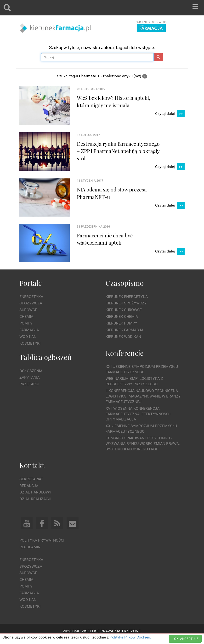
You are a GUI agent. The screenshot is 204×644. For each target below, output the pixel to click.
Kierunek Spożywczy (126, 303)
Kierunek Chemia (122, 316)
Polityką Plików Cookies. (130, 637)
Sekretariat (31, 479)
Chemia (26, 316)
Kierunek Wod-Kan (123, 337)
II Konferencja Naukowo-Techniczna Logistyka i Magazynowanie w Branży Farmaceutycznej (143, 396)
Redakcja (29, 486)
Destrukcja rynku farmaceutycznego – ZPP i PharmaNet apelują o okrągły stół (118, 151)
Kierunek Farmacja (125, 330)
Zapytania (29, 377)
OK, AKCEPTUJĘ (186, 639)
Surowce (28, 310)
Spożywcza (31, 303)
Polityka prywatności (42, 540)
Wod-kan (28, 337)
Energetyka (31, 297)
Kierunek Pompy (121, 323)
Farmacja (29, 330)
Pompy (26, 323)
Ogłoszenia (31, 371)
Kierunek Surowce (124, 310)
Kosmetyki (30, 343)
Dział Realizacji (35, 499)
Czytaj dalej (170, 114)
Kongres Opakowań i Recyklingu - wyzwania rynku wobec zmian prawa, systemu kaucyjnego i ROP (143, 444)
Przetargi (29, 384)
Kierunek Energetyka (127, 297)
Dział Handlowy (35, 492)
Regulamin (30, 547)
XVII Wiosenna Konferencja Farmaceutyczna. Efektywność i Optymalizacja (138, 414)
